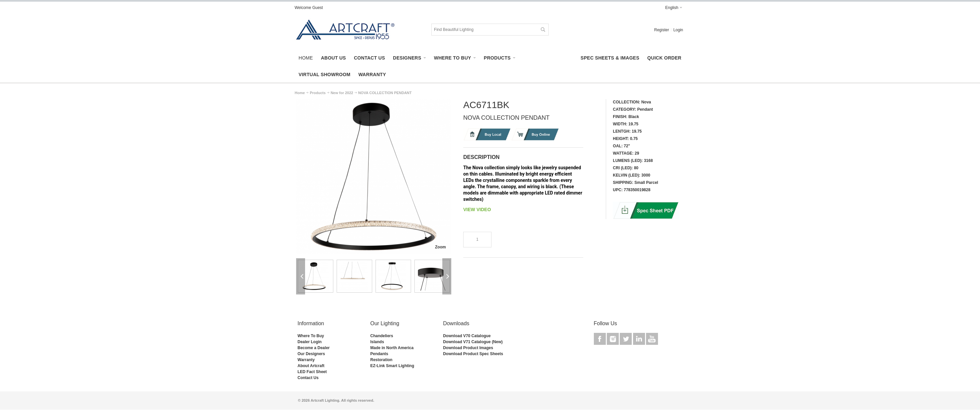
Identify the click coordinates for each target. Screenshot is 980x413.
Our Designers (311, 354)
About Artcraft (311, 366)
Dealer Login (310, 342)
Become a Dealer (314, 348)
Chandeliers (382, 336)
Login (678, 30)
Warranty (306, 360)
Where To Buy (311, 336)
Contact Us (308, 378)
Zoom (440, 247)
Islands (377, 342)
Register (661, 30)
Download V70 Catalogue (467, 336)
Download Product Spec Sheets (473, 354)
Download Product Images (468, 348)
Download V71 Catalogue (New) (473, 342)
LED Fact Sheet (312, 372)
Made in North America (392, 348)
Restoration (381, 360)
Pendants (379, 354)
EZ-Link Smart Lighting (392, 366)
